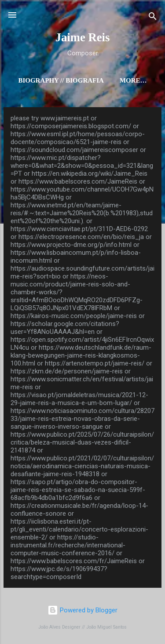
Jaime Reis (83, 37)
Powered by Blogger (82, 610)
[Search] (153, 18)
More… (133, 80)
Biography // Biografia (61, 80)
